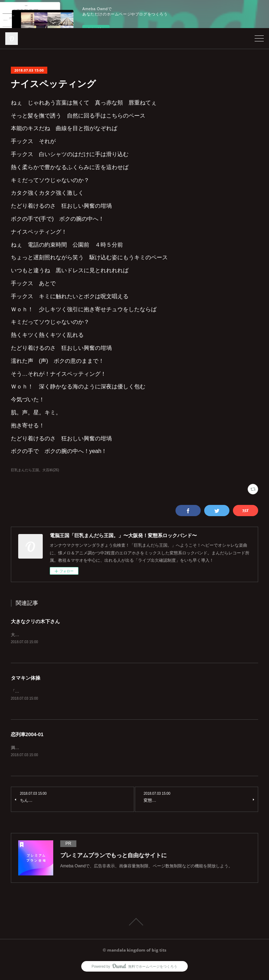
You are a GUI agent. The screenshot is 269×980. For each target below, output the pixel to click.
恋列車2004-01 (27, 735)
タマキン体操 (26, 679)
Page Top (134, 923)
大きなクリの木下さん (35, 621)
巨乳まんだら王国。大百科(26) (35, 470)
